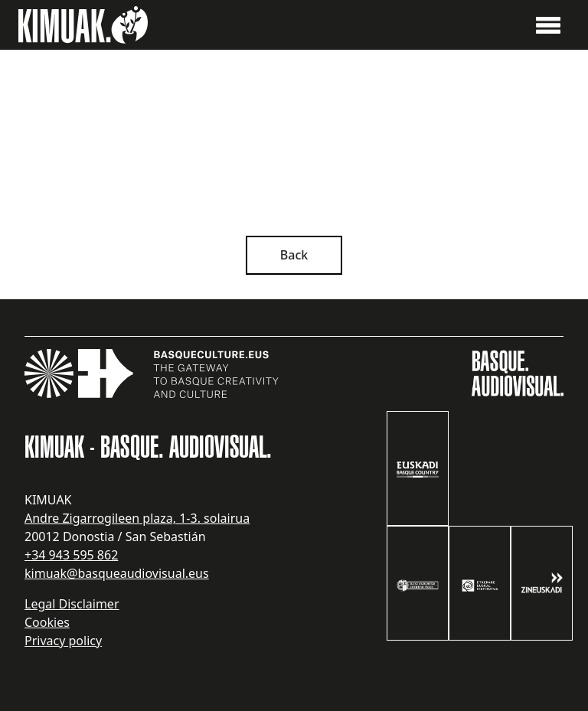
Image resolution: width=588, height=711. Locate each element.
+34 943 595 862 (71, 555)
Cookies (47, 622)
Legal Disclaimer (72, 604)
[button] (548, 24)
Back (294, 255)
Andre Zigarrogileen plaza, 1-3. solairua (137, 518)
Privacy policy (63, 641)
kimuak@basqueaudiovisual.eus (117, 573)
